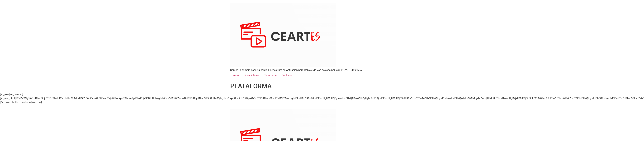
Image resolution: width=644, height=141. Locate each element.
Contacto (287, 75)
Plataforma (270, 75)
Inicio (236, 75)
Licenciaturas (251, 75)
